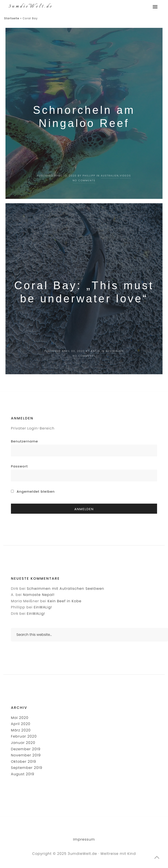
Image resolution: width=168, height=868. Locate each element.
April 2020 (21, 724)
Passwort (19, 466)
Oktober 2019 (24, 762)
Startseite (12, 18)
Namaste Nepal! (39, 595)
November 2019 (26, 755)
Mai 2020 (20, 718)
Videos (125, 176)
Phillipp (89, 176)
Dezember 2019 (26, 749)
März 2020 (21, 730)
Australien (110, 176)
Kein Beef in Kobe (64, 601)
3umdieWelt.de (31, 6)
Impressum (84, 839)
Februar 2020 (24, 736)
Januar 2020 (23, 743)
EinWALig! (43, 607)
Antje (95, 351)
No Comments (84, 180)
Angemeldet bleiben (33, 491)
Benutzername (24, 441)
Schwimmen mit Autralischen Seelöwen (65, 589)
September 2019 (27, 768)
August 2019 (23, 774)
